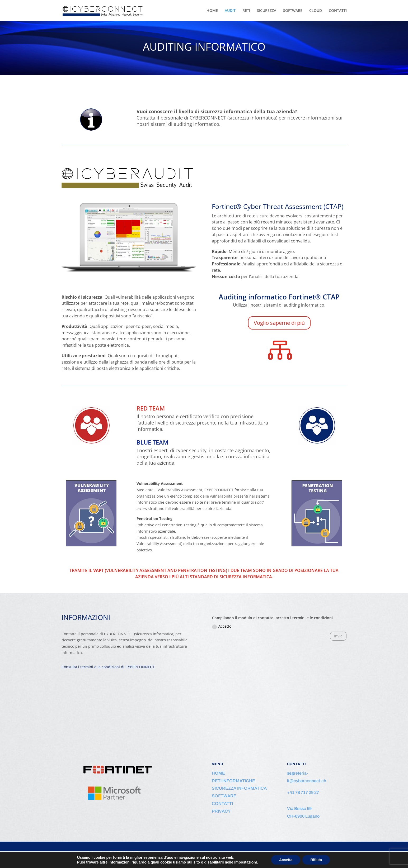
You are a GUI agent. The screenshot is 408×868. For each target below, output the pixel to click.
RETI (246, 11)
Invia (338, 636)
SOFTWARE (293, 11)
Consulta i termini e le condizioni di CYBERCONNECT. (109, 667)
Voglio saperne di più (279, 323)
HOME (212, 11)
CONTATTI (338, 11)
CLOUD (316, 11)
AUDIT (230, 11)
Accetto (222, 626)
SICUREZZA (267, 11)
